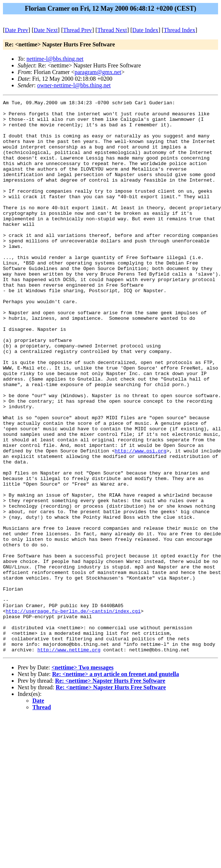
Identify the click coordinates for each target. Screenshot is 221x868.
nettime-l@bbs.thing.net (55, 59)
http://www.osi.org (140, 521)
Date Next (46, 30)
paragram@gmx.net (98, 72)
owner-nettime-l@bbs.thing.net (74, 85)
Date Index (145, 30)
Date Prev (17, 30)
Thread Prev (77, 30)
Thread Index (179, 30)
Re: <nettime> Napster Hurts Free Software (110, 791)
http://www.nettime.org (69, 760)
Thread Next (112, 30)
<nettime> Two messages (83, 778)
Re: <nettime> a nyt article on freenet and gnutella (116, 785)
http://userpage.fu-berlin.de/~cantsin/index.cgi (73, 714)
